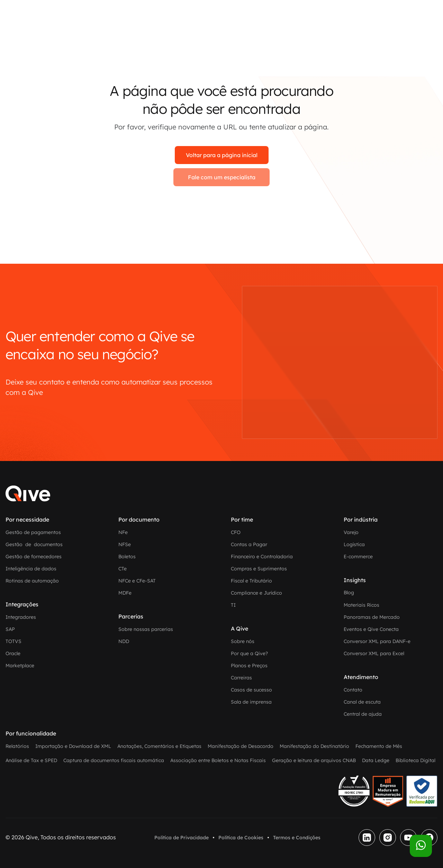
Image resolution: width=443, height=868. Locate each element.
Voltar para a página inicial (222, 155)
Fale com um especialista (222, 177)
